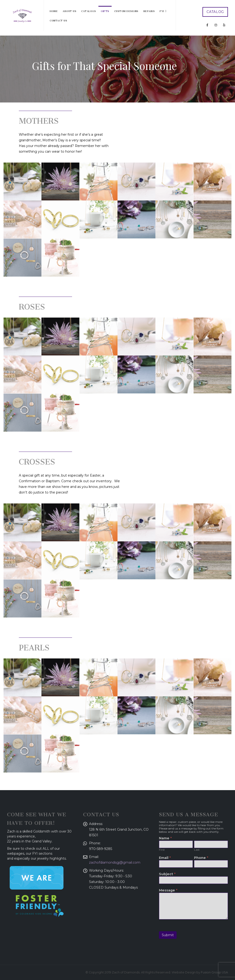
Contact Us (58, 20)
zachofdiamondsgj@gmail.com (115, 862)
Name (165, 838)
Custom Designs (126, 11)
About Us (69, 11)
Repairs (149, 11)
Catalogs (89, 11)
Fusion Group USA (214, 972)
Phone (201, 858)
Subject (167, 874)
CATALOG (215, 12)
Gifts (105, 11)
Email (165, 858)
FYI (162, 11)
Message (168, 890)
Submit (168, 935)
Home (54, 11)
